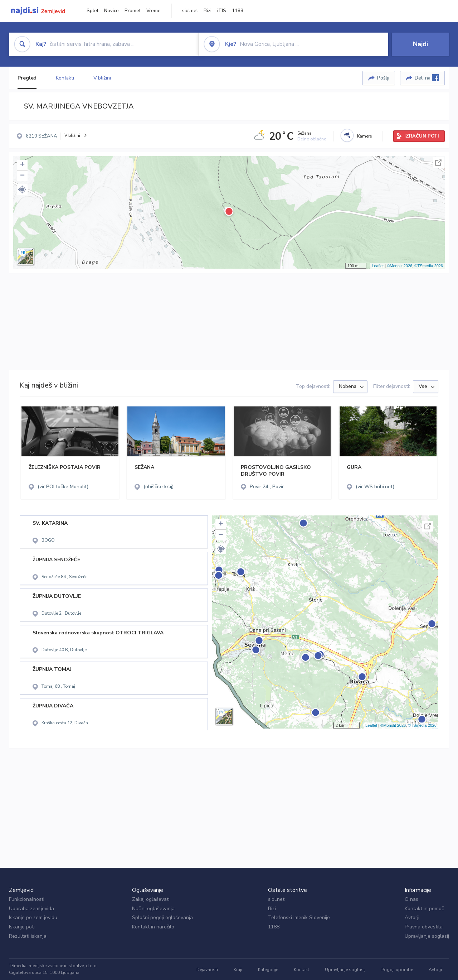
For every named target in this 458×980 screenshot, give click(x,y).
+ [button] (22, 165)
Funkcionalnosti (27, 899)
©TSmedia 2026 (429, 266)
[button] (22, 189)
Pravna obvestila (424, 927)
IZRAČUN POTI (422, 136)
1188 (238, 11)
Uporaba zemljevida (31, 909)
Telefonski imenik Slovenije (299, 917)
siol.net (190, 11)
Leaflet (378, 266)
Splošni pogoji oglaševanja (162, 917)
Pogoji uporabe (397, 970)
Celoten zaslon (438, 163)
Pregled (27, 78)
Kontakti (65, 78)
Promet (133, 11)
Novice (111, 11)
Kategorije (268, 970)
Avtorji (412, 917)
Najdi (420, 44)
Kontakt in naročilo (153, 927)
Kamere (364, 136)
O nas (411, 899)
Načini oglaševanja (153, 909)
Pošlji (383, 78)
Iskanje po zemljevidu (33, 917)
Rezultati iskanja (28, 936)
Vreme (154, 11)
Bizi (208, 11)
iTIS (222, 11)
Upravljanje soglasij (427, 936)
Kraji (238, 970)
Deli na (427, 78)
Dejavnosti (207, 970)
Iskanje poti (22, 927)
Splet (92, 11)
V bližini (102, 78)
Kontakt (301, 970)
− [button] (22, 176)
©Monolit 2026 (399, 266)
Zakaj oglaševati (151, 899)
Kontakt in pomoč (424, 909)
